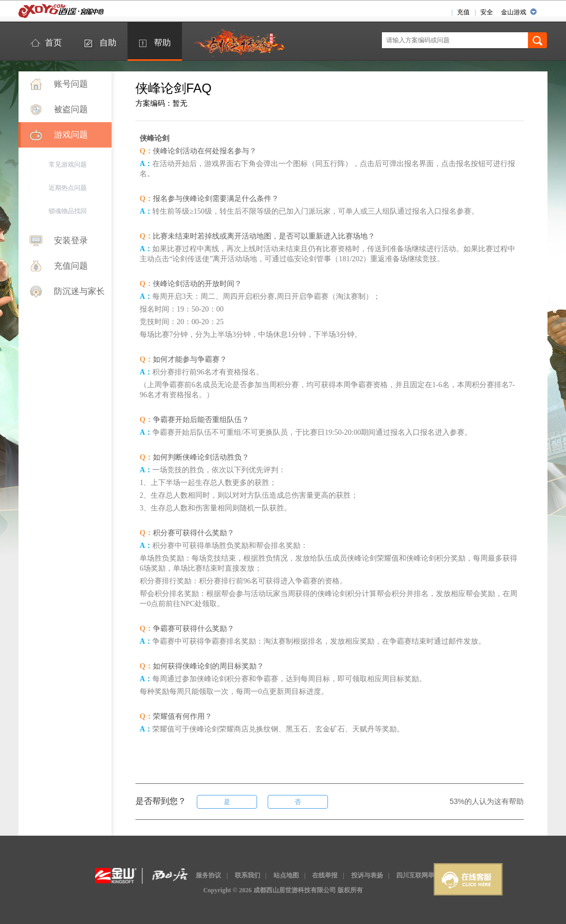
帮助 (162, 43)
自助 (108, 43)
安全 (487, 12)
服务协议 (208, 875)
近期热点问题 (68, 188)
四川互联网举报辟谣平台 (431, 875)
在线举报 (325, 875)
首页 (53, 43)
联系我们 (248, 875)
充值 (463, 12)
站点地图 (286, 875)
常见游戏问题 (68, 164)
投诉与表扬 (367, 875)
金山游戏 (514, 12)
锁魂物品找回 (68, 211)
